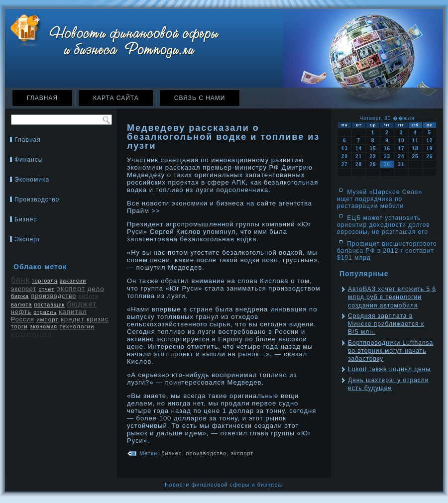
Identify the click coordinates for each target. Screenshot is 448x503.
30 (387, 164)
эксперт (71, 289)
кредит (73, 319)
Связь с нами (200, 98)
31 (401, 164)
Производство (37, 200)
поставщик (49, 304)
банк (20, 280)
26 (429, 156)
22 (373, 156)
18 (415, 149)
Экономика (32, 180)
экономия (44, 326)
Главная (42, 98)
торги (19, 326)
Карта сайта (116, 98)
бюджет (82, 304)
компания (32, 335)
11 (415, 141)
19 (429, 149)
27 (345, 164)
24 (401, 156)
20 (345, 156)
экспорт (24, 289)
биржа (20, 296)
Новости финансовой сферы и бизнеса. (224, 485)
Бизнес (26, 219)
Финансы (29, 160)
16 (387, 149)
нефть (21, 312)
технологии (77, 326)
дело (96, 289)
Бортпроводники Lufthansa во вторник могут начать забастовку (391, 351)
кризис (98, 319)
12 (429, 141)
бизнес (171, 453)
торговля (45, 281)
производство (54, 296)
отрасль (45, 312)
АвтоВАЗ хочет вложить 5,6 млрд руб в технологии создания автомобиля (392, 297)
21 (359, 156)
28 (359, 164)
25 (415, 156)
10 (401, 141)
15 (373, 149)
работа (89, 296)
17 (401, 149)
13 (345, 149)
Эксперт (27, 239)
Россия (23, 319)
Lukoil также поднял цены (389, 369)
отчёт (46, 289)
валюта (21, 304)
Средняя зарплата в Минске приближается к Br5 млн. (386, 324)
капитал (73, 312)
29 (373, 164)
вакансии (73, 281)
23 (387, 156)
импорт (48, 319)
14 (359, 149)
